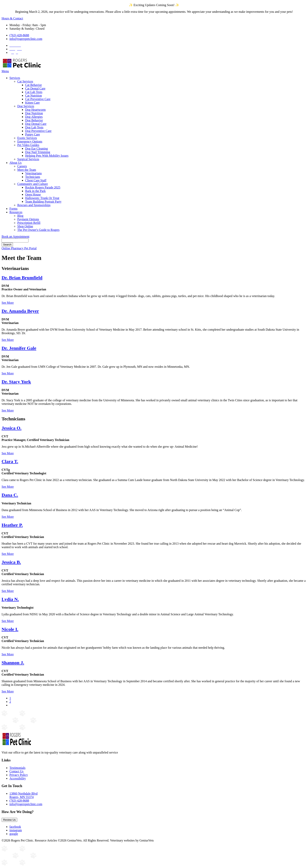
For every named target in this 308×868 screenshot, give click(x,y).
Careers (22, 166)
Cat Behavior (33, 85)
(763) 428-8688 (19, 35)
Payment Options (28, 219)
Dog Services (26, 106)
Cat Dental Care (35, 88)
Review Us (9, 820)
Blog (20, 216)
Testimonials (17, 768)
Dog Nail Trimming (38, 152)
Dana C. (10, 495)
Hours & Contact (12, 18)
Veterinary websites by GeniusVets (132, 840)
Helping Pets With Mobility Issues (47, 156)
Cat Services (25, 81)
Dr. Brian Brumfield (22, 278)
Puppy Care (33, 134)
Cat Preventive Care (38, 99)
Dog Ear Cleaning (37, 149)
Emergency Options (30, 141)
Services (15, 78)
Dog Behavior (34, 120)
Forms (13, 209)
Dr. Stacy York (16, 382)
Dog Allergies (34, 117)
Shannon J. (13, 663)
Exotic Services (27, 138)
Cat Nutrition (33, 96)
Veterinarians (33, 173)
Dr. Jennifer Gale (19, 348)
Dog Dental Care (36, 124)
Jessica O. (11, 428)
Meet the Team (27, 170)
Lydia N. (10, 599)
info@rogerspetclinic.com (26, 39)
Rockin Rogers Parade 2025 (43, 187)
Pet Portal (31, 248)
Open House (33, 194)
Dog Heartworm (35, 110)
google (14, 834)
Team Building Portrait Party (43, 202)
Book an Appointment (15, 236)
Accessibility (18, 778)
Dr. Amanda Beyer (20, 311)
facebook (15, 827)
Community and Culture (33, 184)
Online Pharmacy (13, 248)
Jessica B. (11, 562)
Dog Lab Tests (34, 127)
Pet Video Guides (28, 145)
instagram (16, 830)
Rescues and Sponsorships (34, 205)
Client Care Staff (36, 180)
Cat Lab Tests (34, 92)
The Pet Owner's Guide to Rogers (38, 230)
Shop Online (25, 226)
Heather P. (12, 525)
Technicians (33, 177)
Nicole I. (10, 629)
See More (8, 303)
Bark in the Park (35, 191)
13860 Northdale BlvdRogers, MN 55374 (23, 795)
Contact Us (16, 771)
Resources (16, 212)
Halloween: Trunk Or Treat (42, 198)
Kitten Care (32, 103)
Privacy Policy (19, 775)
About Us (16, 163)
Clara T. (10, 461)
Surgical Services (28, 159)
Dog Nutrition (34, 113)
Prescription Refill (29, 223)
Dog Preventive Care (38, 131)
